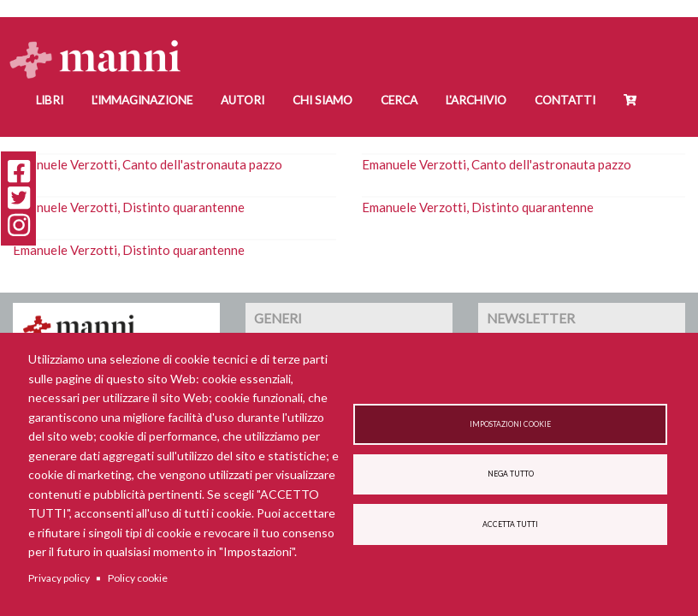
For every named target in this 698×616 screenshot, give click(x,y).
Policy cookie (138, 578)
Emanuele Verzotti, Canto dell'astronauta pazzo (148, 164)
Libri (50, 100)
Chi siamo (322, 100)
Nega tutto (511, 474)
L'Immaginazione (142, 100)
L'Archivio (476, 100)
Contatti (565, 100)
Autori (243, 100)
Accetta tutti (510, 524)
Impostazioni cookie (510, 424)
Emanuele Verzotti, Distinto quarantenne (129, 207)
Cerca (399, 100)
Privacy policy (59, 578)
